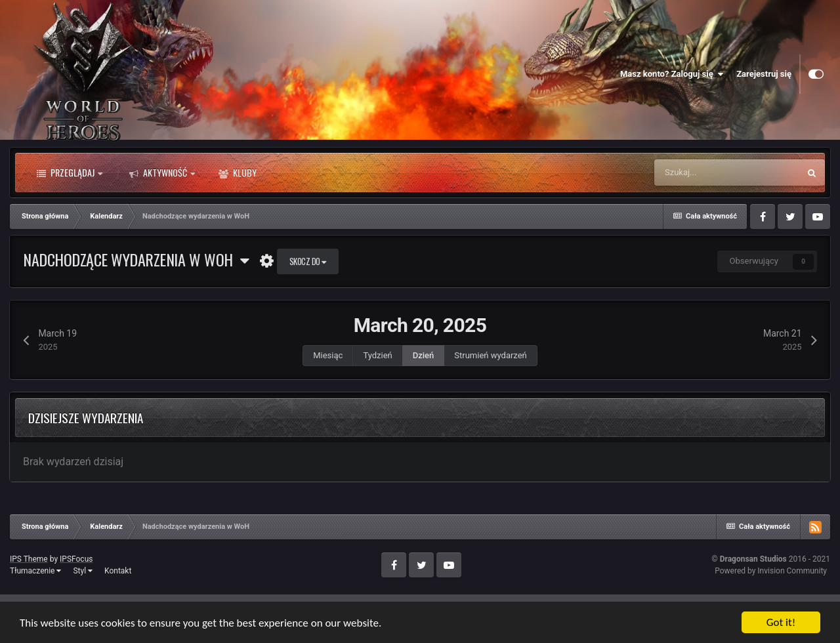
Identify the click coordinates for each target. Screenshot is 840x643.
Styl (83, 571)
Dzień (424, 355)
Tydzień (377, 355)
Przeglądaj (70, 173)
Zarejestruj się (764, 74)
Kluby (238, 173)
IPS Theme (29, 559)
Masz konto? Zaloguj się (672, 74)
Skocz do (308, 261)
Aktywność (162, 173)
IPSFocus (76, 559)
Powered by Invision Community (771, 571)
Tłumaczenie (35, 571)
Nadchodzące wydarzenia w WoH (136, 259)
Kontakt (118, 571)
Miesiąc (328, 355)
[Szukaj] (726, 173)
